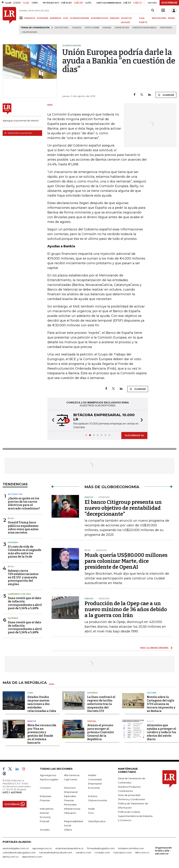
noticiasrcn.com (123, 852)
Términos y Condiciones (131, 799)
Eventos (93, 796)
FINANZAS (30, 18)
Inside (91, 809)
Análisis (92, 775)
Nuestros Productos (129, 787)
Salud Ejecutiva (97, 821)
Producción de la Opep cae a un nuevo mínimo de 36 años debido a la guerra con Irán (126, 609)
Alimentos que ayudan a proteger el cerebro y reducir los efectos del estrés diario (162, 732)
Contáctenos (125, 791)
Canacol (77, 28)
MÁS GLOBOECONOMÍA (154, 648)
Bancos (32, 721)
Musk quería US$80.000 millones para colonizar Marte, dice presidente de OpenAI (126, 561)
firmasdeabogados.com (101, 848)
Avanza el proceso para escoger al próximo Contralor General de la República (101, 732)
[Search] (153, 10)
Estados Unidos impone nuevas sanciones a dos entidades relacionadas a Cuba (42, 704)
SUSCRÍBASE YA (134, 435)
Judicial (92, 721)
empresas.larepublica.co (69, 848)
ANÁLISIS (115, 18)
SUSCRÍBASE (169, 3)
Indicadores (47, 809)
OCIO (66, 18)
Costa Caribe (92, 28)
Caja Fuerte (71, 779)
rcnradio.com (102, 852)
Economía (94, 788)
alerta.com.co (11, 857)
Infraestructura (72, 809)
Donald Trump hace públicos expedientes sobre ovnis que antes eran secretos (23, 527)
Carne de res (122, 28)
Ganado (107, 28)
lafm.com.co (142, 852)
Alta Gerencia (72, 775)
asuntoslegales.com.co (16, 848)
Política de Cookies (129, 812)
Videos (68, 830)
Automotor (15, 494)
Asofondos (166, 28)
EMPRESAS (56, 18)
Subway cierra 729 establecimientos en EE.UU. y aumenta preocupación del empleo (23, 577)
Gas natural (62, 28)
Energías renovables (144, 28)
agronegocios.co (42, 848)
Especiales (70, 796)
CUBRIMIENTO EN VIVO (19, 594)
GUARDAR (166, 95)
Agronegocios (48, 775)
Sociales (45, 830)
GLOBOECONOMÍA (80, 18)
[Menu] (22, 18)
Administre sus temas (18, 133)
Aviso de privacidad (129, 795)
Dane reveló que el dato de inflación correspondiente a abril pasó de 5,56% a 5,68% (25, 603)
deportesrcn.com (32, 857)
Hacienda (13, 542)
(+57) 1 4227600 (12, 792)
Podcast (45, 821)
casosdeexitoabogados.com (19, 852)
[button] (52, 420)
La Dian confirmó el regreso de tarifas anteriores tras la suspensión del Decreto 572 (101, 704)
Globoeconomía (97, 800)
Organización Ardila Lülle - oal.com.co (163, 851)
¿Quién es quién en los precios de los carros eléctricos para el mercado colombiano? (24, 503)
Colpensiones (30, 32)
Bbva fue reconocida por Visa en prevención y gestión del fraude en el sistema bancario (42, 734)
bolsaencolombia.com (131, 848)
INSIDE (171, 18)
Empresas (45, 796)
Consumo (45, 788)
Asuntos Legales (49, 779)
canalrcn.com (83, 852)
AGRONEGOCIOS (99, 18)
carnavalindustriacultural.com (56, 852)
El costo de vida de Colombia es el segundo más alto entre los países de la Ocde (25, 552)
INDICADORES (159, 18)
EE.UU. (11, 518)
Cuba (30, 693)
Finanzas (45, 800)
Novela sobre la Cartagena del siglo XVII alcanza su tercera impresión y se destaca (161, 704)
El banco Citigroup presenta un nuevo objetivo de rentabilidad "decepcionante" (123, 508)
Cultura (152, 693)
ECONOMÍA (43, 18)
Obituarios (70, 813)
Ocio (91, 813)
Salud (150, 721)
